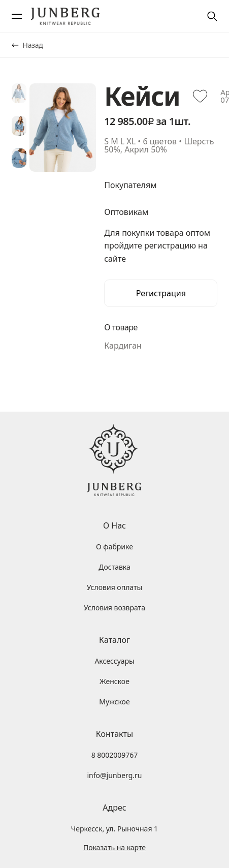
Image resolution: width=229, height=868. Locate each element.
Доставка (115, 567)
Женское (115, 681)
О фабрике (115, 547)
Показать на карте (115, 848)
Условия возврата (115, 608)
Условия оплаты (115, 587)
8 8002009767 (115, 755)
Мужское (114, 702)
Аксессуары (114, 661)
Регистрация (161, 293)
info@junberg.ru (114, 775)
